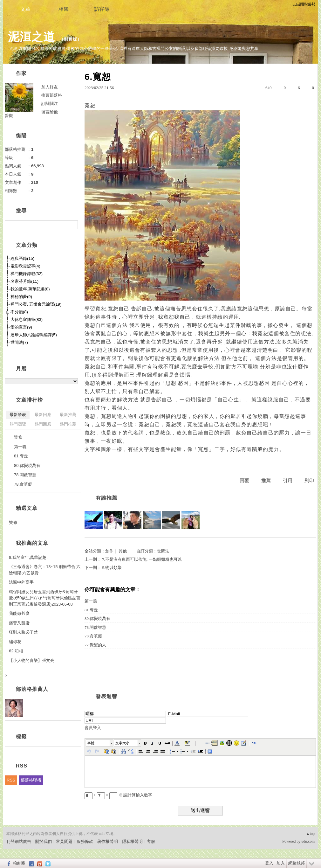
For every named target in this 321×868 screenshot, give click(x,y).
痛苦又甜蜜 (19, 623)
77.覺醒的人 (95, 645)
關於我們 (44, 841)
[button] (100, 743)
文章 (25, 9)
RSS (11, 780)
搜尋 (72, 225)
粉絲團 (19, 863)
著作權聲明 (108, 841)
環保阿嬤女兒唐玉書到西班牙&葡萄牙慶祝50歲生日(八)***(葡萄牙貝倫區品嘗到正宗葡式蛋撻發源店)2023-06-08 (45, 598)
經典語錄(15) (22, 258)
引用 (288, 481)
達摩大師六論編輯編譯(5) (34, 335)
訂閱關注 (50, 104)
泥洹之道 (31, 37)
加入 (281, 863)
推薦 (266, 481)
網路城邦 (297, 863)
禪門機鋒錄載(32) (27, 274)
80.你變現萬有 (97, 618)
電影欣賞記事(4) (25, 266)
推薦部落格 (52, 95)
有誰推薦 (106, 498)
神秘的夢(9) (21, 297)
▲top (310, 834)
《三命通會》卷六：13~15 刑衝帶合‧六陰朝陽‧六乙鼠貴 (45, 570)
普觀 (9, 116)
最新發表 (18, 415)
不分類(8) (19, 312)
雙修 (18, 437)
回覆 (244, 481)
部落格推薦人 (32, 689)
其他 (123, 551)
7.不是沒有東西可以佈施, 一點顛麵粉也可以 (142, 559)
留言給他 (50, 112)
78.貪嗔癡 (93, 636)
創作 (109, 551)
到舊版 (71, 39)
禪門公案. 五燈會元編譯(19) (36, 304)
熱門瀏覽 (18, 424)
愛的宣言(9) (21, 327)
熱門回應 (43, 424)
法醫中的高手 (21, 582)
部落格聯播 (31, 780)
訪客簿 (102, 9)
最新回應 (43, 415)
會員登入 (93, 728)
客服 (151, 841)
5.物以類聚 (112, 568)
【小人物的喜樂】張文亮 (32, 660)
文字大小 (122, 743)
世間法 (163, 551)
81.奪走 (91, 610)
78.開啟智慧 (95, 627)
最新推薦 (68, 415)
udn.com (308, 841)
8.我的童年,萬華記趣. (28, 557)
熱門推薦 (68, 424)
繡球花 (15, 642)
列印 (309, 481)
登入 (269, 863)
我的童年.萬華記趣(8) (30, 289)
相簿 (64, 9)
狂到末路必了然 (23, 632)
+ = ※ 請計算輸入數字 (118, 795)
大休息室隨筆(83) (27, 319)
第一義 (91, 601)
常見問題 (64, 841)
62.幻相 (16, 651)
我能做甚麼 (19, 613)
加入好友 (50, 87)
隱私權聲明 (132, 841)
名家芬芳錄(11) (24, 281)
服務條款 (85, 841)
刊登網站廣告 (19, 841)
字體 (91, 743)
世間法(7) (19, 342)
